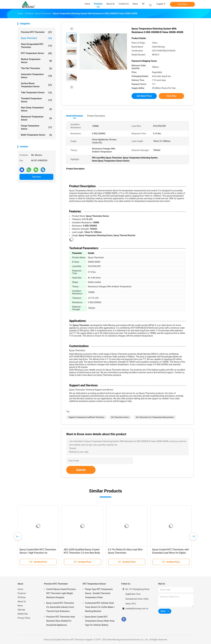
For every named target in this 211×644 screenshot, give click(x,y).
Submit (81, 470)
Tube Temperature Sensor (36, 93)
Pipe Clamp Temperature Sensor (36, 109)
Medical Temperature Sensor (36, 61)
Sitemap (21, 610)
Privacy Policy (24, 618)
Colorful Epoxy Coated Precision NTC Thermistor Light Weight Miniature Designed (61, 593)
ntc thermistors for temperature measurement (155, 417)
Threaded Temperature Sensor (36, 100)
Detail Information (75, 116)
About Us (22, 601)
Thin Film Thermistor (36, 68)
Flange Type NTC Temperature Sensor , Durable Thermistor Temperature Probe (99, 593)
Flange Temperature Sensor (36, 127)
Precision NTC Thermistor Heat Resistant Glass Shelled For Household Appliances (61, 621)
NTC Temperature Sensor (36, 53)
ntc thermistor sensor (120, 417)
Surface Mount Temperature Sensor (36, 85)
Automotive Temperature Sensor (36, 76)
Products (22, 593)
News (20, 606)
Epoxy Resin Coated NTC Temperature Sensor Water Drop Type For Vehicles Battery (100, 621)
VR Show (22, 597)
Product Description (96, 116)
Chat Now (183, 4)
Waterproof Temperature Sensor (36, 118)
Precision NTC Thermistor (36, 32)
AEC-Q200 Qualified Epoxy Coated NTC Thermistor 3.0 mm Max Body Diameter (82, 553)
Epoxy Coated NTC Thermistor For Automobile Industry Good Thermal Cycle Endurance (60, 607)
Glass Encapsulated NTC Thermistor (36, 46)
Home (20, 589)
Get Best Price (144, 96)
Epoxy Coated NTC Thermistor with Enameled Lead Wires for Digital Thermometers (171, 553)
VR (143, 4)
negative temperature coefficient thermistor (86, 417)
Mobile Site (23, 614)
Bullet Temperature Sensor (36, 135)
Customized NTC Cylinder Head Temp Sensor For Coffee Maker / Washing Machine (100, 607)
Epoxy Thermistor (36, 38)
